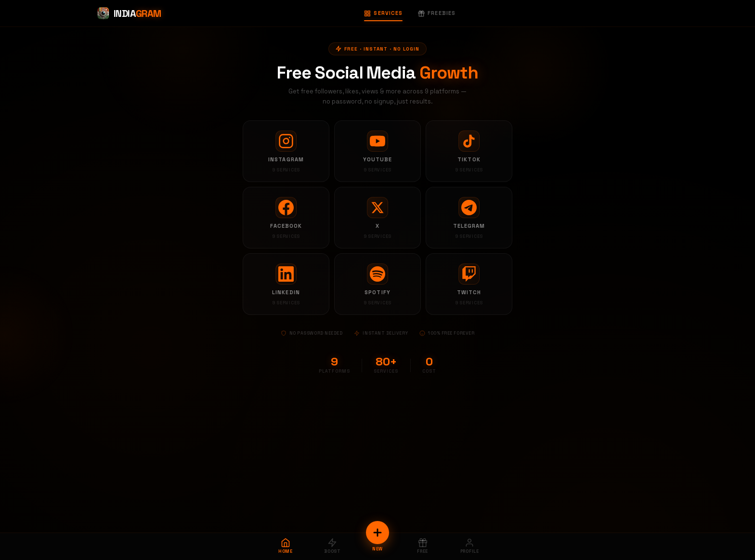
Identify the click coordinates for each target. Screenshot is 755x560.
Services (383, 13)
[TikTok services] (469, 151)
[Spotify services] (377, 284)
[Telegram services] (469, 218)
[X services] (377, 218)
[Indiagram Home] (129, 13)
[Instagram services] (286, 151)
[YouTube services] (377, 151)
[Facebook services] (286, 218)
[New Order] (377, 533)
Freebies (437, 13)
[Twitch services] (469, 284)
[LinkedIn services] (286, 284)
